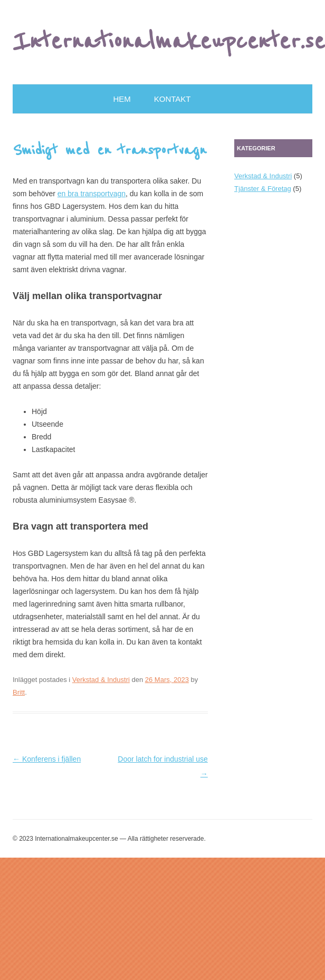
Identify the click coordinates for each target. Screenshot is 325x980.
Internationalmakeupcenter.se (169, 42)
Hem (122, 99)
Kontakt (173, 99)
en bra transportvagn (92, 194)
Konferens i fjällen (47, 759)
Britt (19, 692)
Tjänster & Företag (263, 189)
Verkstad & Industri (101, 680)
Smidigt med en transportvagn (109, 150)
